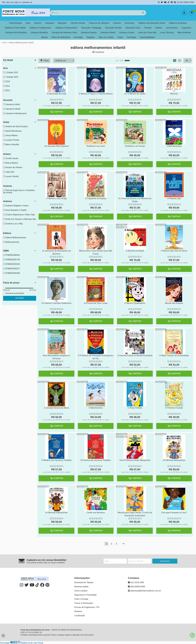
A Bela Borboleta (174, 146)
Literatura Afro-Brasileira (16, 33)
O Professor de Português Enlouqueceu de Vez (96, 357)
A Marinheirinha (96, 408)
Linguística (186, 28)
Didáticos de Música (178, 23)
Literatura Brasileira (39, 33)
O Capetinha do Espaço (96, 198)
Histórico (78, 611)
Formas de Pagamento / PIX (87, 607)
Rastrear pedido (81, 587)
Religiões (91, 37)
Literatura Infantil (108, 33)
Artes (28, 23)
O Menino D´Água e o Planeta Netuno (96, 94)
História (159, 28)
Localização (80, 616)
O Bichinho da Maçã (135, 251)
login (17, 2)
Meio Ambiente (184, 33)
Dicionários (130, 23)
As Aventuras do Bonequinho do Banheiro (56, 252)
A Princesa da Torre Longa (96, 303)
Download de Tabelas (84, 582)
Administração (16, 23)
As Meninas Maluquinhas (57, 513)
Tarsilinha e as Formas (135, 146)
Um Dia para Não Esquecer (56, 146)
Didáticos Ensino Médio (15, 28)
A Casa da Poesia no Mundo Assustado (135, 356)
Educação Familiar (114, 28)
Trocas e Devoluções (84, 603)
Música (45, 37)
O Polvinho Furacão (174, 408)
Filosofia (148, 28)
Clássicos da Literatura (99, 23)
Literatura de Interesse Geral (64, 33)
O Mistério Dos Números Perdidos (57, 460)
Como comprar (81, 591)
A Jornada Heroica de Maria (56, 408)
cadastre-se (27, 2)
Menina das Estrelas (174, 303)
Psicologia (78, 37)
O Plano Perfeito (135, 408)
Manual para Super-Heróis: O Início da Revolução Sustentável (135, 514)
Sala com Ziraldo (106, 37)
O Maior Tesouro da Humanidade (174, 356)
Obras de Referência (61, 37)
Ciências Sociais (78, 23)
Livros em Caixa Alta (147, 33)
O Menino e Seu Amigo (57, 198)
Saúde (120, 37)
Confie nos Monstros (96, 513)
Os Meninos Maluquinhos (174, 460)
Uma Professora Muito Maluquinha (135, 460)
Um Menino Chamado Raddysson (56, 303)
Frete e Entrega (81, 599)
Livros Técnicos (167, 33)
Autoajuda (49, 23)
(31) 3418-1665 (136, 582)
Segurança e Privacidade (85, 595)
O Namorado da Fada (57, 94)
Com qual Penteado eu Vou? (174, 513)
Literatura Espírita (89, 33)
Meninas (174, 94)
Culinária (117, 23)
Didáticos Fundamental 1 (41, 28)
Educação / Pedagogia (91, 28)
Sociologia (131, 37)
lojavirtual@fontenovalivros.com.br (144, 591)
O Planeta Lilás (174, 198)
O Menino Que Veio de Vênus (174, 251)
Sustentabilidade (147, 37)
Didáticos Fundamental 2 (67, 28)
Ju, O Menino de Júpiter (135, 94)
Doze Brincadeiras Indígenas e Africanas (56, 357)
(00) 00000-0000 (186, 2)
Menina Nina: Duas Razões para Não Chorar (96, 252)
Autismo (38, 23)
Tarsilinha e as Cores (96, 146)
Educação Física (133, 28)
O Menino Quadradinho (135, 303)
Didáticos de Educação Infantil (152, 23)
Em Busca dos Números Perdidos (96, 460)
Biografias (62, 23)
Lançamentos (172, 28)
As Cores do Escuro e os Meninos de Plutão (135, 200)
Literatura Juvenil (127, 33)
